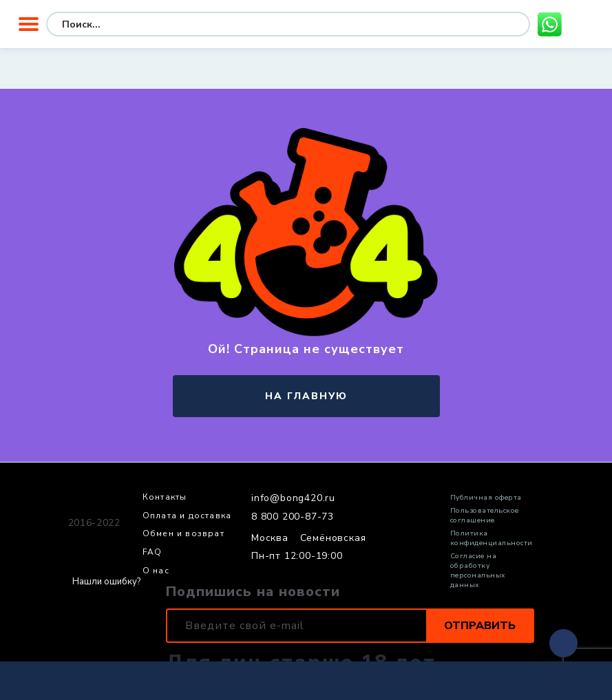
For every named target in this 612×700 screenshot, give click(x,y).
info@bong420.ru (293, 498)
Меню (29, 24)
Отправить (480, 626)
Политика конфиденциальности (492, 538)
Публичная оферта (486, 498)
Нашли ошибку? (106, 582)
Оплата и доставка (187, 516)
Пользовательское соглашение (485, 516)
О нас (156, 571)
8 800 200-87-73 (293, 517)
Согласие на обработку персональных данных (478, 571)
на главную (306, 396)
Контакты (165, 498)
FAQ (152, 553)
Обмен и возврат (183, 534)
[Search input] (164, 24)
